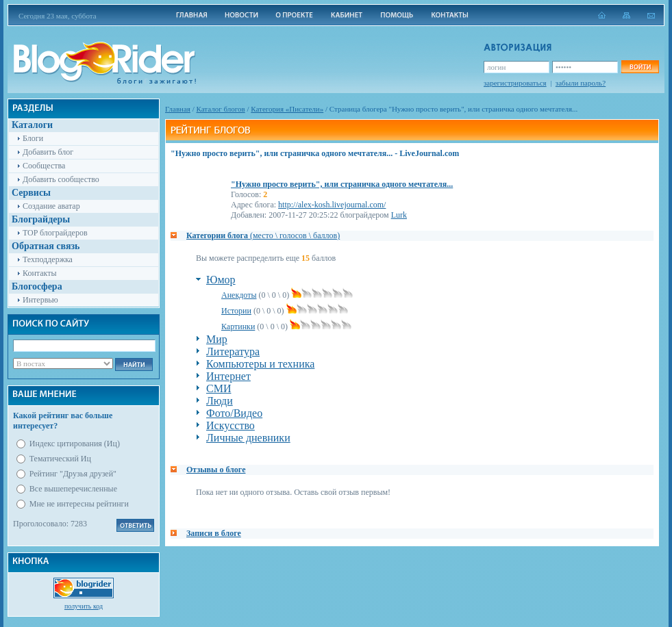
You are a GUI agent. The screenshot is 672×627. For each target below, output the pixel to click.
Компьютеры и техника (260, 364)
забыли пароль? (581, 83)
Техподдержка (48, 259)
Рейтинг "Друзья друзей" (73, 474)
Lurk (399, 215)
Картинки (238, 327)
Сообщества (44, 166)
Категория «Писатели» (287, 109)
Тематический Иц (60, 459)
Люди (220, 401)
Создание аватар (51, 206)
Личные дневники (248, 438)
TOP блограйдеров (55, 233)
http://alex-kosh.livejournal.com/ (332, 205)
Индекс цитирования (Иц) (75, 444)
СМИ (219, 388)
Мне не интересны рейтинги (79, 504)
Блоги (33, 138)
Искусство (231, 425)
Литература (233, 351)
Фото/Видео (234, 413)
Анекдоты (239, 295)
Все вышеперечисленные (73, 489)
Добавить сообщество (61, 179)
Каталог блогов (221, 109)
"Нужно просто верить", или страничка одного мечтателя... (342, 184)
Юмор (221, 280)
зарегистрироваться (515, 83)
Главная (178, 109)
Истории (236, 311)
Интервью (40, 300)
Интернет (228, 376)
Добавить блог (48, 152)
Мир (217, 339)
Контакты (40, 273)
